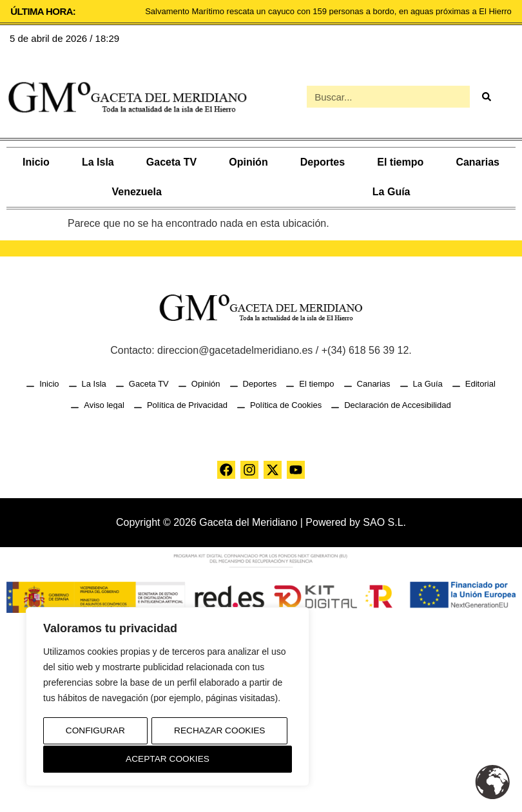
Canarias (478, 162)
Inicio (36, 162)
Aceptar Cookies (168, 759)
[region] (168, 698)
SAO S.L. (384, 522)
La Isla (98, 162)
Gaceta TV (171, 162)
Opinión (248, 162)
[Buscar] (486, 97)
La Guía (391, 192)
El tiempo (400, 162)
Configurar (95, 732)
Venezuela (136, 192)
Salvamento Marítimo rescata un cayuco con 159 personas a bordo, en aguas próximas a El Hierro (328, 11)
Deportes (323, 162)
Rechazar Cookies (219, 732)
